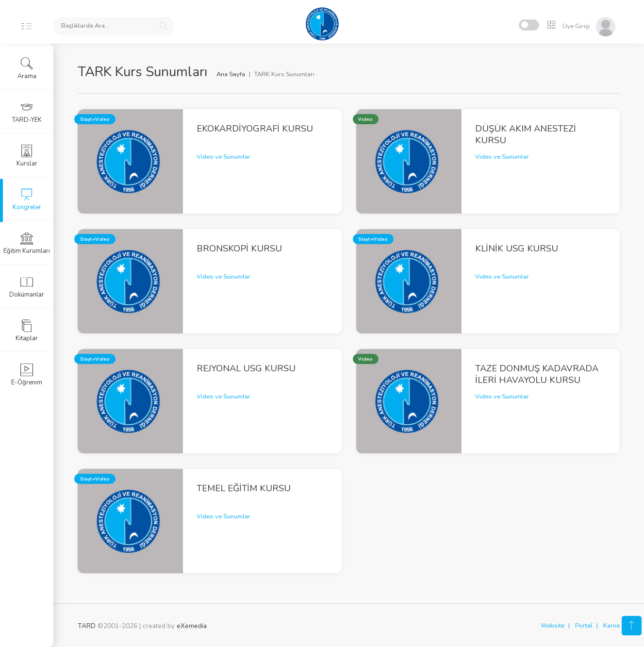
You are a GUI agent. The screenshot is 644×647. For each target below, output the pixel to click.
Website (553, 626)
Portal (584, 626)
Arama (27, 68)
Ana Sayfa (231, 74)
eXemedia (192, 626)
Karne (611, 626)
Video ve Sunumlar (223, 157)
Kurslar (27, 156)
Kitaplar (27, 331)
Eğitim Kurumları (27, 243)
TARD (87, 626)
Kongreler (27, 199)
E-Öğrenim (27, 375)
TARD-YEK (27, 112)
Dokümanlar (27, 287)
